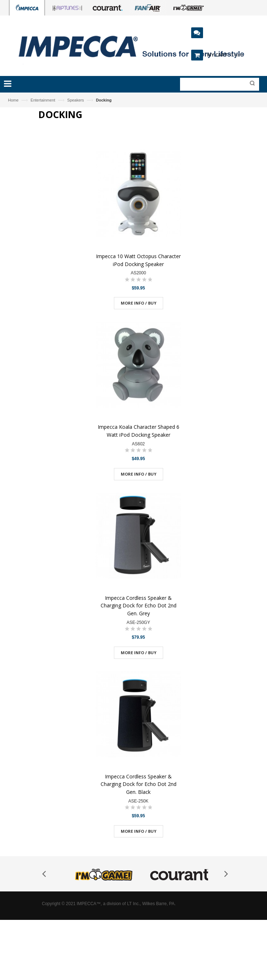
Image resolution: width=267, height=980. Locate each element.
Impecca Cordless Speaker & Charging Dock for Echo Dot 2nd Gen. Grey (139, 606)
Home (13, 100)
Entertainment (43, 100)
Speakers (75, 100)
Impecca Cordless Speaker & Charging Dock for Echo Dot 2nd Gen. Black (139, 784)
